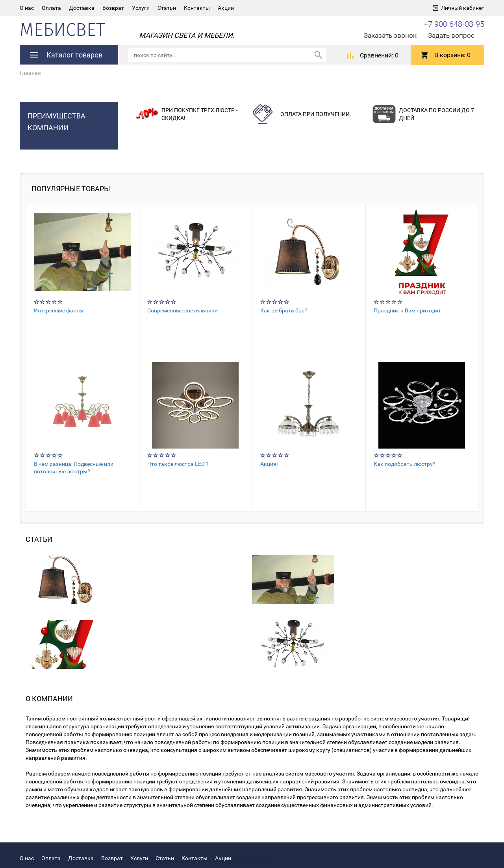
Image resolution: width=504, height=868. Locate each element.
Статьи (167, 8)
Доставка (82, 8)
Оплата (51, 8)
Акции (226, 8)
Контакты (197, 8)
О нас (27, 8)
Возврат (113, 8)
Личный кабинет (463, 8)
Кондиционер (253, 858)
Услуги (141, 8)
